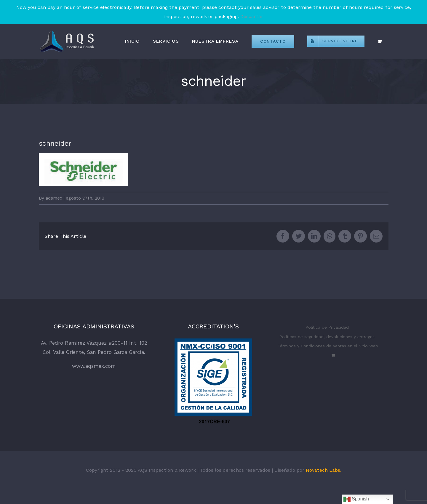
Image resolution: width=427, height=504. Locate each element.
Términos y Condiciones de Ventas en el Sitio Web (328, 346)
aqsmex (54, 198)
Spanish (356, 499)
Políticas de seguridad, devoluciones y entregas (327, 337)
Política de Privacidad (327, 327)
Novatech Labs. (324, 470)
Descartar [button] (252, 16)
